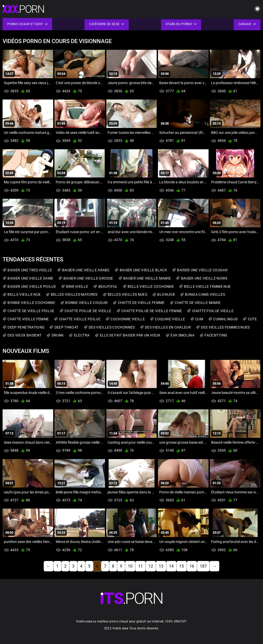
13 (161, 566)
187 (203, 566)
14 (171, 566)
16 (192, 566)
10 (130, 566)
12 (151, 566)
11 (140, 566)
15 (182, 566)
